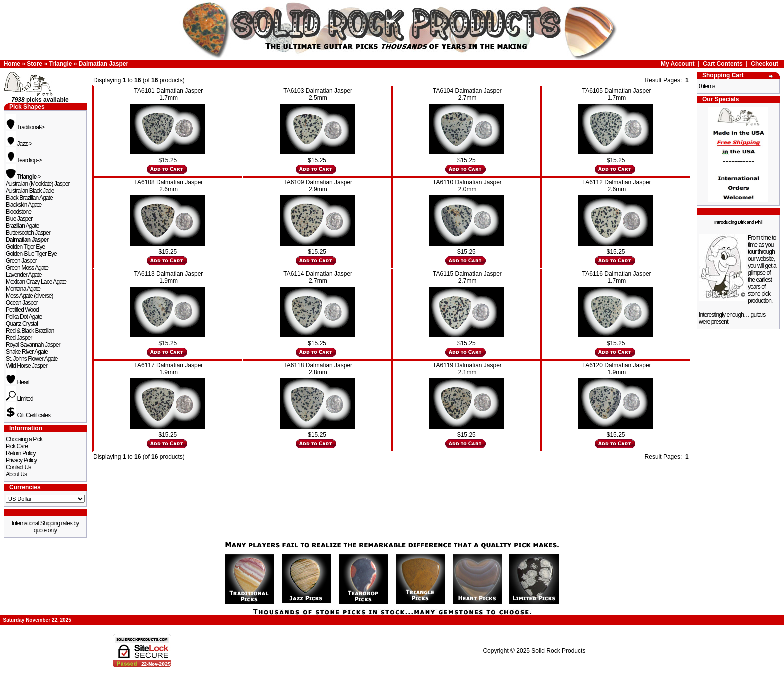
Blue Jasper (19, 219)
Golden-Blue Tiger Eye (31, 254)
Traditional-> (25, 127)
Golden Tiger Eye (25, 247)
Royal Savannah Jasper (33, 345)
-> (23, 177)
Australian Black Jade (30, 191)
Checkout (765, 64)
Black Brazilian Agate (29, 198)
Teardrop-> (24, 160)
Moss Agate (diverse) (30, 296)
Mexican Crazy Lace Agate (36, 282)
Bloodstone (19, 212)
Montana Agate (23, 289)
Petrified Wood (22, 310)
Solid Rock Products (558, 651)
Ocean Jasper (22, 303)
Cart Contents (723, 64)
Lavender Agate (24, 275)
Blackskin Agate (24, 205)
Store (35, 64)
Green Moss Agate (27, 268)
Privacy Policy (21, 460)
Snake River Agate (27, 352)
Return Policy (21, 453)
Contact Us (18, 467)
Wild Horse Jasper (27, 366)
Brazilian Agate (23, 226)
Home (12, 64)
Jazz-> (19, 144)
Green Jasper (21, 261)
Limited (20, 399)
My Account (678, 64)
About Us (16, 474)
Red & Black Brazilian (30, 331)
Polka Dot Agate (24, 317)
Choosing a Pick (24, 439)
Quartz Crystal (22, 324)
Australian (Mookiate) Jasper (38, 184)
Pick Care (17, 446)
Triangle (60, 64)
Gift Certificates (28, 415)
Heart (18, 382)
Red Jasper (19, 338)
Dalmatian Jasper (104, 64)
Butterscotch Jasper (28, 233)
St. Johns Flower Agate (32, 359)
